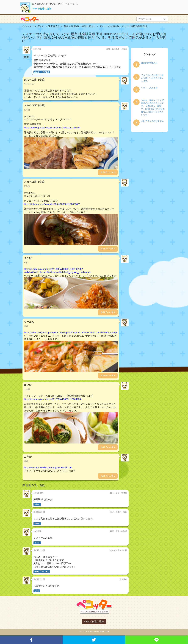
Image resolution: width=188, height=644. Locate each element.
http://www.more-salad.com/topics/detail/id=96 (48, 467)
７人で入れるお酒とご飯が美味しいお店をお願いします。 (152, 78)
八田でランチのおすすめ (152, 121)
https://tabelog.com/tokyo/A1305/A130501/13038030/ (52, 204)
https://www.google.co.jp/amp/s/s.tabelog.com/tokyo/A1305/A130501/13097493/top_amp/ (71, 332)
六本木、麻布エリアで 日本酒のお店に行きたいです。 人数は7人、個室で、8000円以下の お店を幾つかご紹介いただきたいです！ (153, 108)
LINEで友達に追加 (42, 9)
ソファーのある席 (149, 88)
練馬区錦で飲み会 (149, 63)
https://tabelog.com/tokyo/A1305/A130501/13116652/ (52, 128)
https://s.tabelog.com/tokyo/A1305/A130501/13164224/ (53, 399)
